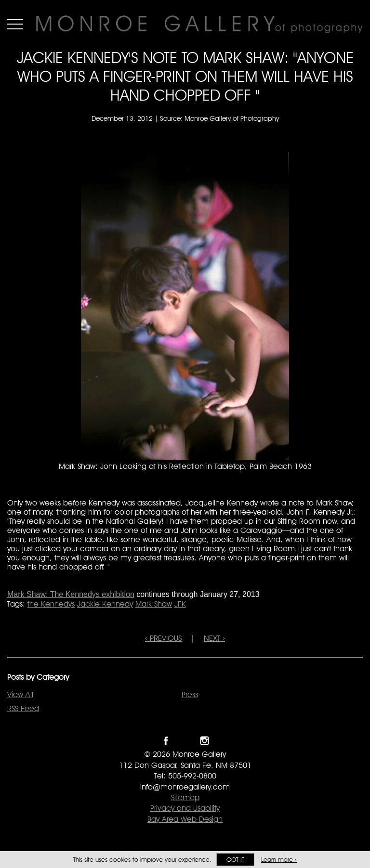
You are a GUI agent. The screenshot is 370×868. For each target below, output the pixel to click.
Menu (15, 24)
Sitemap (185, 797)
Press (190, 694)
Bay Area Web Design (185, 819)
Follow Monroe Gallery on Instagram (205, 741)
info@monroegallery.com (185, 787)
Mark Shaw (154, 604)
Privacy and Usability (185, 808)
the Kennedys (51, 604)
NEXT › (214, 638)
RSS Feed (23, 708)
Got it (235, 860)
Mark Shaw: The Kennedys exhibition (71, 594)
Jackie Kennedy (105, 604)
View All (20, 694)
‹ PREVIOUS (163, 638)
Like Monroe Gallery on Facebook (166, 741)
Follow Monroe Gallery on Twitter (185, 741)
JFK (180, 604)
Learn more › (279, 860)
